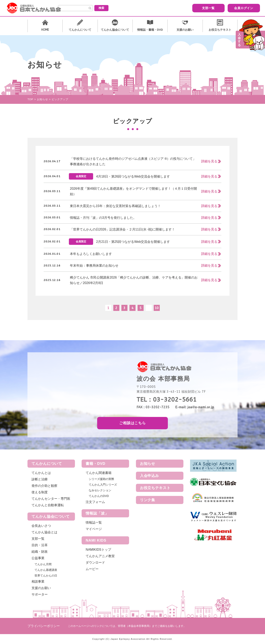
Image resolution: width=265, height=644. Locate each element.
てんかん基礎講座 (46, 570)
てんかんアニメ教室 (100, 556)
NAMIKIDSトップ (98, 550)
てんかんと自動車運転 (48, 505)
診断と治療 (40, 479)
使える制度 (40, 492)
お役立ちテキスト (155, 488)
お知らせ (148, 464)
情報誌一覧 (94, 522)
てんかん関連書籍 (99, 473)
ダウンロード (95, 562)
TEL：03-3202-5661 (167, 400)
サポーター (40, 594)
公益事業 (38, 558)
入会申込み (150, 476)
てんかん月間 (43, 564)
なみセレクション (100, 490)
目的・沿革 (40, 545)
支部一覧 (180, 8)
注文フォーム (95, 502)
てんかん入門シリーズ (103, 485)
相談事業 (38, 581)
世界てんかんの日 (46, 576)
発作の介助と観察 (44, 486)
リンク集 (148, 500)
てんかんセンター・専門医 (51, 499)
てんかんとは (41, 473)
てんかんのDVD (99, 496)
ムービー (92, 569)
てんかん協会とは (44, 532)
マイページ (94, 529)
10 (157, 308)
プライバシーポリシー (44, 626)
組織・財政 (40, 552)
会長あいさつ (41, 526)
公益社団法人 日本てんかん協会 (37, 8)
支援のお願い (41, 588)
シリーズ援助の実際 (101, 479)
